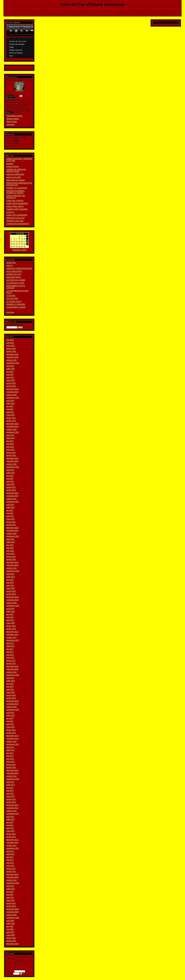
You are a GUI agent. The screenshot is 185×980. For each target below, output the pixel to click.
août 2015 (10, 713)
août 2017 (10, 643)
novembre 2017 (12, 635)
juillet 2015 (10, 715)
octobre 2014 (11, 742)
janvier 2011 (11, 872)
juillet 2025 (10, 369)
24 (25, 244)
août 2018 (10, 609)
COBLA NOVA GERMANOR (17, 204)
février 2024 (11, 418)
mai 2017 (10, 652)
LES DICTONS (12, 299)
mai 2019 (10, 583)
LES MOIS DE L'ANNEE (16, 280)
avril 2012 (10, 828)
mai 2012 (10, 825)
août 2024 (10, 401)
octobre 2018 (11, 603)
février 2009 (11, 938)
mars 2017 (10, 658)
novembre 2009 (12, 912)
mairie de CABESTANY (15, 174)
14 (17, 241)
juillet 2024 (10, 403)
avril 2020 (10, 551)
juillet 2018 (10, 611)
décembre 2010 (12, 874)
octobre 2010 (11, 880)
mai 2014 (10, 756)
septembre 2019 (13, 571)
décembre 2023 (12, 424)
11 (27, 239)
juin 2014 (10, 753)
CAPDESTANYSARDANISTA (18, 224)
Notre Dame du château (16, 180)
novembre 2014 (12, 739)
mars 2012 (10, 831)
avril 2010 (10, 898)
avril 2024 (10, 412)
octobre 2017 (11, 637)
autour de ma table (14, 177)
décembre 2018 (12, 597)
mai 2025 (10, 375)
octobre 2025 (11, 360)
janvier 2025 (11, 386)
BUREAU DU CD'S (14, 274)
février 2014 (11, 765)
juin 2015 (10, 718)
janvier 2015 (11, 733)
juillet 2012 (10, 820)
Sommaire (10, 125)
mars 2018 (10, 623)
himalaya (10, 164)
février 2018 (11, 626)
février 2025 (11, 383)
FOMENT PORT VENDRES (17, 209)
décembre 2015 (12, 701)
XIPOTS (10, 266)
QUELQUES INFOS (14, 271)
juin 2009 (10, 926)
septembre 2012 (13, 814)
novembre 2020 (12, 531)
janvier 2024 (11, 421)
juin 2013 (10, 788)
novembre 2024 (12, 392)
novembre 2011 (12, 843)
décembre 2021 (12, 493)
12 (11, 241)
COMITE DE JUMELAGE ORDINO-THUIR (16, 170)
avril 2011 (10, 863)
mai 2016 (10, 687)
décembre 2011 (12, 840)
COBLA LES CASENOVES (17, 215)
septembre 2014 (13, 744)
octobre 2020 (11, 533)
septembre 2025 (13, 363)
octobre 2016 (11, 672)
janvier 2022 (11, 490)
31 (25, 247)
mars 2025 (10, 380)
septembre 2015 (13, 710)
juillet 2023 (10, 438)
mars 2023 (10, 450)
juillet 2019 (10, 577)
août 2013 (10, 782)
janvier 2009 (11, 941)
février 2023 (11, 453)
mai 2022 (10, 479)
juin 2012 (10, 822)
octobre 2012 (11, 811)
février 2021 (11, 522)
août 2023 (10, 435)
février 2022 (11, 487)
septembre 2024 (13, 398)
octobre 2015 (11, 707)
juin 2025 (10, 372)
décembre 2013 (12, 770)
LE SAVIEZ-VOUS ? (14, 301)
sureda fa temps (13, 167)
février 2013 (11, 799)
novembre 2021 (12, 496)
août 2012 (10, 817)
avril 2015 (10, 724)
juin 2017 (10, 649)
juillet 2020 (10, 542)
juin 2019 (10, 580)
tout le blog (10, 312)
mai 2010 (10, 895)
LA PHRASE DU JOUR (15, 283)
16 (22, 241)
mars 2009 (10, 935)
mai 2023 (10, 444)
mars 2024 (10, 415)
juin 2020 (10, 545)
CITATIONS (11, 296)
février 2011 (11, 869)
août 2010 (10, 886)
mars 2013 (10, 796)
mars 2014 (10, 762)
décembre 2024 (12, 389)
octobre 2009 (11, 915)
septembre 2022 (13, 467)
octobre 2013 (11, 776)
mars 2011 (10, 866)
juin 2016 (10, 684)
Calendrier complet (19, 250)
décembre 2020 (12, 528)
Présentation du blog (14, 116)
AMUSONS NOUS (14, 277)
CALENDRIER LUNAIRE (16, 307)
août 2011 (10, 851)
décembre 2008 (12, 944)
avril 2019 (10, 585)
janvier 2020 (11, 559)
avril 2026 (10, 343)
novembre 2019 (12, 565)
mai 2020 (10, 548)
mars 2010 (10, 900)
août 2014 (10, 747)
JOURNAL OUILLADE (15, 221)
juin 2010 (10, 892)
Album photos (12, 122)
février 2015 (11, 730)
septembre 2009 (13, 918)
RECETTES (11, 263)
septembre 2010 (13, 883)
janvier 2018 (11, 629)
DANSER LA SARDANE (16, 304)
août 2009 (10, 921)
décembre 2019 (12, 562)
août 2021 (10, 505)
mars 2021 (10, 519)
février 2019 (11, 591)
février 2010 (11, 903)
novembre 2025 (12, 357)
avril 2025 (10, 377)
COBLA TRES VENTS (15, 206)
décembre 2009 (12, 909)
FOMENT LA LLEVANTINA (17, 188)
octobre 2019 (11, 568)
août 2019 (10, 574)
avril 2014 (10, 759)
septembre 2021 (13, 502)
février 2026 (11, 349)
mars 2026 (10, 346)
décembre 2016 (12, 666)
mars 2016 (10, 692)
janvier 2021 (11, 525)
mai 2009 (10, 929)
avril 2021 (10, 516)
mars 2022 (10, 484)
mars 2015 (10, 727)
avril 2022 (10, 481)
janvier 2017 (11, 663)
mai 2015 (10, 721)
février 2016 (11, 695)
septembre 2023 (13, 432)
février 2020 (11, 557)
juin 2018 (10, 614)
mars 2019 (10, 588)
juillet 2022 (10, 473)
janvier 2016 (11, 698)
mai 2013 (10, 791)
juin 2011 (10, 857)
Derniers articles (13, 119)
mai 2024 (10, 409)
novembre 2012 (12, 808)
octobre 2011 (11, 846)
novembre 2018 (12, 600)
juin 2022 (10, 476)
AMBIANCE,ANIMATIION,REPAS (19, 269)
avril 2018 (10, 620)
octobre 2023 (11, 429)
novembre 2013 (12, 773)
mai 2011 (10, 860)
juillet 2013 (10, 785)
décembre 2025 (12, 354)
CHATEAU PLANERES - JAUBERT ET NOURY (16, 192)
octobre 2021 (11, 499)
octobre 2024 (11, 395)
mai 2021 (10, 513)
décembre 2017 (12, 632)
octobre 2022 (11, 464)
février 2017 (11, 661)
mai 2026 (10, 340)
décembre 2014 (12, 736)
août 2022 (10, 470)
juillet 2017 (10, 646)
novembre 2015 (12, 704)
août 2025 (10, 366)
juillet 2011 (10, 854)
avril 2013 (10, 794)
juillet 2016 (10, 681)
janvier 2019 (11, 594)
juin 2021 (10, 510)
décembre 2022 (12, 458)
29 (19, 247)
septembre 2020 (13, 536)
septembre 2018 (13, 606)
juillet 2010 (10, 889)
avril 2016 (10, 689)
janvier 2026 (11, 351)
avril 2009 (10, 932)
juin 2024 (10, 406)
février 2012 (11, 834)
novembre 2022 (12, 461)
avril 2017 (10, 655)
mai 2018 (10, 617)
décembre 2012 (12, 805)
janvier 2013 (11, 802)
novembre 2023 (12, 427)
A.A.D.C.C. (11, 212)
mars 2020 (10, 554)
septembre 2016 (13, 675)
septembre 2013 (13, 779)
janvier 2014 (11, 768)
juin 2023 (10, 441)
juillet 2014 (10, 750)
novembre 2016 (12, 669)
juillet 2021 (10, 507)
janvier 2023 (11, 455)
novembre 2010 (12, 877)
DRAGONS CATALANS (15, 218)
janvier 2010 (11, 906)
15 (19, 241)
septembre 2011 (13, 848)
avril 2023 (10, 447)
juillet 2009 (10, 924)
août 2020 (10, 539)
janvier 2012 (11, 837)
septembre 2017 (13, 640)
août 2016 (10, 678)
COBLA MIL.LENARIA (15, 201)
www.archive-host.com (29, 42)
